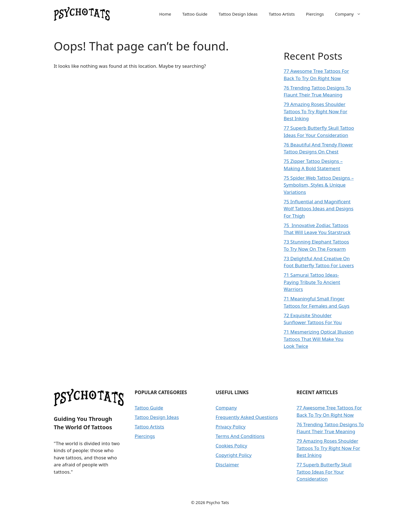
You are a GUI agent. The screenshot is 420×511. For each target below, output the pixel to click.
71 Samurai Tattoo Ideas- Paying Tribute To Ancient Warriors (312, 282)
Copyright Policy (234, 455)
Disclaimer (227, 465)
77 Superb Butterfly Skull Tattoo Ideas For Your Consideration (324, 472)
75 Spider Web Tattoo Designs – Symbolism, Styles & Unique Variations (319, 185)
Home (165, 14)
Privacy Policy (231, 427)
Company (351, 14)
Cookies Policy (231, 446)
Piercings (315, 14)
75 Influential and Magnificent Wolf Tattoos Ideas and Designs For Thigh (319, 209)
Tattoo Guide (195, 14)
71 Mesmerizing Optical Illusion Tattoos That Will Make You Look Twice (319, 339)
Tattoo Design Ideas (238, 14)
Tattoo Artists (282, 14)
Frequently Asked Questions (247, 417)
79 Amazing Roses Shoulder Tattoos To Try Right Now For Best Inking (316, 111)
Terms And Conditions (240, 436)
